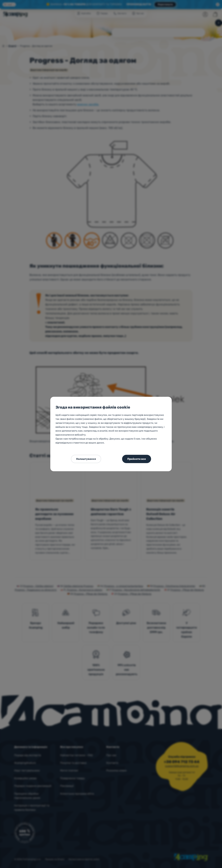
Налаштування (86, 459)
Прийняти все (137, 459)
